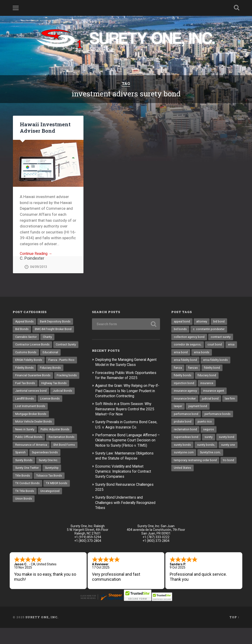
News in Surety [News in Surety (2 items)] (25, 450)
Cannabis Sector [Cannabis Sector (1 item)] (27, 338)
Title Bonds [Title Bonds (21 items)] (23, 498)
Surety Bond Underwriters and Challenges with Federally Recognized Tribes (121, 513)
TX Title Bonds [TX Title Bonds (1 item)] (25, 514)
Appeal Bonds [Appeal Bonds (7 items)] (25, 322)
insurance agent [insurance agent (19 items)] (214, 394)
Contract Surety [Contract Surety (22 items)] (26, 354)
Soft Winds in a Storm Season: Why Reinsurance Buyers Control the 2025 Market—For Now (127, 414)
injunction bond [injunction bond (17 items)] (184, 386)
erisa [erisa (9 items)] (177, 354)
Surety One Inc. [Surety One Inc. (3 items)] (50, 482)
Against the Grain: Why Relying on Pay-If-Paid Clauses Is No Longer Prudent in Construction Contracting (126, 397)
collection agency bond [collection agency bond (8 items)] (190, 338)
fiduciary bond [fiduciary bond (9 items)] (209, 378)
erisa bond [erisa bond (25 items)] (194, 354)
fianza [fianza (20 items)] (178, 370)
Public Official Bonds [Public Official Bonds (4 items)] (29, 458)
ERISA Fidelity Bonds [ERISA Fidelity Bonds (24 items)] (51, 362)
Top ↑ (234, 633)
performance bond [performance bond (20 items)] (187, 418)
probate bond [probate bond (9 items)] (183, 426)
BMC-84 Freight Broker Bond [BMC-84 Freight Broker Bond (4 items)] (55, 330)
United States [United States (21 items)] (201, 482)
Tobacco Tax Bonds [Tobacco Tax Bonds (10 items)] (50, 498)
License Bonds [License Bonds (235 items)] (51, 418)
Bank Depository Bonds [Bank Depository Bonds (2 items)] (57, 322)
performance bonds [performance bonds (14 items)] (219, 418)
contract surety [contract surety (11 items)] (222, 338)
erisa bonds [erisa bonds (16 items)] (216, 354)
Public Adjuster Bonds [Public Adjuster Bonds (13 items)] (57, 450)
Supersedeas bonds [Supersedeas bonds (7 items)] (46, 474)
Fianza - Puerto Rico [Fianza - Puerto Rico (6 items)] (29, 370)
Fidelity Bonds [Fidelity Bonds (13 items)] (58, 370)
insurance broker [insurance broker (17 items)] (185, 402)
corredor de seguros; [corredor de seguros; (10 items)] (188, 346)
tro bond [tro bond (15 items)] (180, 482)
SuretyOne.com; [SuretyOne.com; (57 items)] (211, 466)
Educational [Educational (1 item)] (23, 362)
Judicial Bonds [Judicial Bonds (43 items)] (64, 410)
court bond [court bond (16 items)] (217, 346)
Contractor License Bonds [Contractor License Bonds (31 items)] (33, 346)
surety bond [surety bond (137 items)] (182, 450)
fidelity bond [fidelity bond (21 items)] (213, 370)
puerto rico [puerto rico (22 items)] (207, 426)
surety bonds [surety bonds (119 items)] (205, 450)
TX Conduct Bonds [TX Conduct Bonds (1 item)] (28, 506)
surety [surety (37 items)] (210, 442)
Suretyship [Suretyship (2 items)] (54, 490)
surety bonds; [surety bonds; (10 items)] (183, 458)
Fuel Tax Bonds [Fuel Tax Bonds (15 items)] (53, 394)
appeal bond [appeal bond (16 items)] (182, 322)
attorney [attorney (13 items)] (203, 322)
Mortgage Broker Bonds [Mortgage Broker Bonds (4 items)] (32, 434)
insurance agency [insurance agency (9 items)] (186, 394)
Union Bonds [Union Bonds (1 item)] (24, 522)
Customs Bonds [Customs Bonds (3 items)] (54, 354)
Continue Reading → (37, 254)
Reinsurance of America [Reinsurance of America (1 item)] (31, 466)
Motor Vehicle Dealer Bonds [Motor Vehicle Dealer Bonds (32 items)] (34, 442)
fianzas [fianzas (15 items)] (193, 370)
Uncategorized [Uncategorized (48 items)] (52, 514)
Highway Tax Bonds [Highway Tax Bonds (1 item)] (28, 402)
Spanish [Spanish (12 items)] (21, 474)
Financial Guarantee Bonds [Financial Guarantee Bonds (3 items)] (33, 386)
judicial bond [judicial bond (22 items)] (212, 402)
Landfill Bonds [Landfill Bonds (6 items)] (25, 418)
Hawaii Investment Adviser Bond (45, 128)
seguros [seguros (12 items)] (210, 434)
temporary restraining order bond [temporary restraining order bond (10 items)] (197, 474)
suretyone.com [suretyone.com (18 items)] (184, 466)
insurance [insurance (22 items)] (208, 386)
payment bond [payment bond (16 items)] (216, 410)
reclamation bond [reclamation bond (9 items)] (186, 434)
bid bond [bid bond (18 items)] (221, 322)
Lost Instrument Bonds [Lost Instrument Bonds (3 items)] (31, 426)
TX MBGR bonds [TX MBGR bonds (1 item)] (58, 506)
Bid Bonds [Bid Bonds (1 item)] (22, 330)
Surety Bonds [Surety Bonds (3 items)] (24, 482)
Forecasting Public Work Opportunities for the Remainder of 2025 (126, 378)
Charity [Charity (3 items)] (49, 338)
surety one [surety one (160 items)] (206, 458)
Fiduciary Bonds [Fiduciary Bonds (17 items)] (26, 378)
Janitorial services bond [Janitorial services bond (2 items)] (32, 410)
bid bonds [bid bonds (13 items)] (181, 330)
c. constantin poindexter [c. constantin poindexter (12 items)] (210, 330)
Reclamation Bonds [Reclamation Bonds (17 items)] (63, 458)
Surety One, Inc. (42, 633)
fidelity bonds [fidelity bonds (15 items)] (183, 378)
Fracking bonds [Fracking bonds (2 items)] (26, 394)
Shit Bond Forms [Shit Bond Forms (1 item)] (65, 466)
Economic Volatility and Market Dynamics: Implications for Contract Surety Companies (127, 482)
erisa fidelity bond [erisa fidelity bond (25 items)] (186, 362)
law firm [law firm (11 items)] (179, 410)
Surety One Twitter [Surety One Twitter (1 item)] (28, 490)
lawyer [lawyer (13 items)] (195, 410)
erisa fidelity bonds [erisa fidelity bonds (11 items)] (218, 362)
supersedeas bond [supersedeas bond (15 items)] (187, 442)
